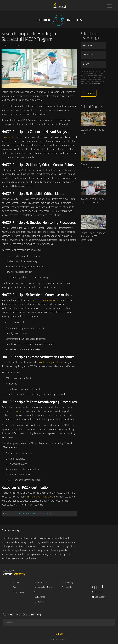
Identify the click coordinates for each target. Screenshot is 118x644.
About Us (17, 583)
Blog (15, 587)
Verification (46, 514)
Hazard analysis (9, 137)
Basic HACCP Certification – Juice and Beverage (93, 192)
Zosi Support (99, 592)
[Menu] (109, 6)
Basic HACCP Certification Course (93, 123)
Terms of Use (67, 587)
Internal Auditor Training (44, 587)
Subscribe (89, 93)
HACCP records (13, 411)
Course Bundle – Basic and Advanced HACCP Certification (93, 228)
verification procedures (51, 362)
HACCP (36, 514)
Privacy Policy (98, 84)
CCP (11, 514)
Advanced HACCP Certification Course (93, 158)
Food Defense (39, 597)
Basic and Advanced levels (41, 497)
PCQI (36, 592)
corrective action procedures (43, 300)
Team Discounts (19, 592)
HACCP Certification (42, 583)
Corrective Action (23, 514)
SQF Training (39, 602)
